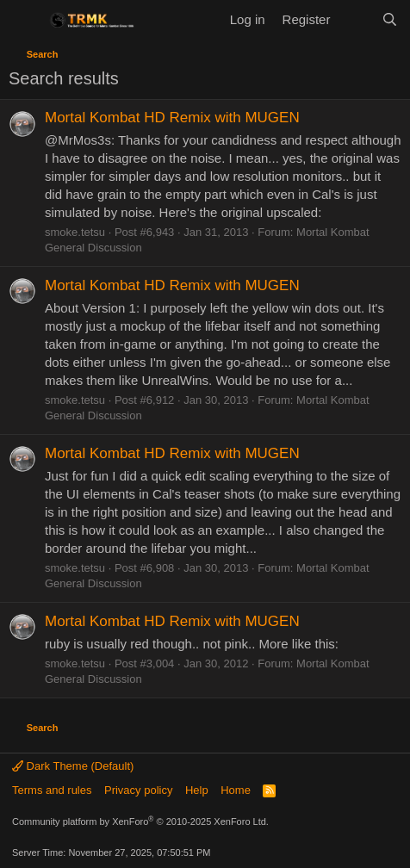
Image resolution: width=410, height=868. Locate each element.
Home (236, 790)
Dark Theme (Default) (73, 766)
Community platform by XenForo (140, 821)
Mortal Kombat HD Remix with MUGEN (172, 118)
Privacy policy (138, 790)
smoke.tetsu (75, 232)
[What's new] (355, 19)
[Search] (390, 19)
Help (197, 790)
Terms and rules (52, 790)
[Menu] (24, 20)
